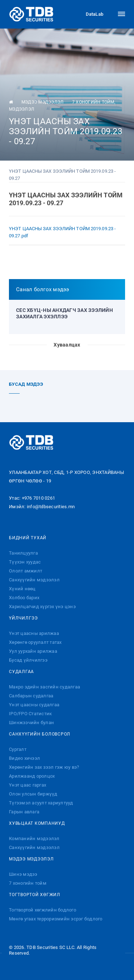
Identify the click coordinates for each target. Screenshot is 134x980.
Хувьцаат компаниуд (37, 823)
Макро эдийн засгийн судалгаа (44, 687)
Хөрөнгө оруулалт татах (35, 642)
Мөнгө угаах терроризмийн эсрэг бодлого (56, 919)
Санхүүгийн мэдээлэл (34, 580)
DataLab (88, 14)
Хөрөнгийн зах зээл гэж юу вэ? (44, 767)
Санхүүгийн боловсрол (40, 734)
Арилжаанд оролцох (32, 776)
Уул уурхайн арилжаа (33, 651)
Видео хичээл (24, 758)
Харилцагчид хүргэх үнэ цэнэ (42, 607)
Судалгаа (21, 672)
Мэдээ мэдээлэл (43, 102)
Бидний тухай (28, 538)
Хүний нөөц (22, 589)
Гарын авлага (24, 812)
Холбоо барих (24, 598)
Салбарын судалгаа (31, 696)
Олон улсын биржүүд (33, 794)
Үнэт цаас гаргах (28, 785)
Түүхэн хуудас (25, 562)
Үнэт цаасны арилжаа (34, 633)
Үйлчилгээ (23, 618)
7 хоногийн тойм (93, 102)
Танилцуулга (23, 553)
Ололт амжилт (26, 571)
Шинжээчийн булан (31, 723)
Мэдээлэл (22, 109)
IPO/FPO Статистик (30, 714)
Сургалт (18, 749)
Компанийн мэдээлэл (34, 838)
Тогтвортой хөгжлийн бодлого (43, 910)
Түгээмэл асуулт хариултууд (41, 803)
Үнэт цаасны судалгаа (34, 705)
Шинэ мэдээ (23, 874)
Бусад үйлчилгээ (28, 660)
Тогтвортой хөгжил (35, 895)
